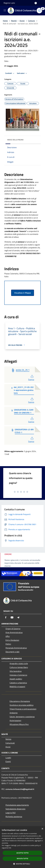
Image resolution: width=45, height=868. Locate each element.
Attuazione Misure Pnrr (19, 724)
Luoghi (8, 758)
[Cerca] (40, 11)
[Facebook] (6, 617)
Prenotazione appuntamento (17, 805)
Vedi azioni (22, 73)
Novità (14, 21)
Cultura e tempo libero (19, 667)
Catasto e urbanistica (18, 683)
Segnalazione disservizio (15, 809)
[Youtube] (12, 617)
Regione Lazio (9, 3)
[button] (23, 864)
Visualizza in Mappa (23, 293)
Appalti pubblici (16, 679)
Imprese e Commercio (18, 675)
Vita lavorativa (16, 671)
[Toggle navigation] (5, 10)
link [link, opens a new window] (10, 848)
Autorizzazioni (15, 720)
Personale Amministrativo (16, 648)
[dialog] (22, 847)
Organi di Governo (13, 629)
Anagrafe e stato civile (19, 663)
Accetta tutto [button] (22, 853)
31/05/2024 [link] (29, 182)
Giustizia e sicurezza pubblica (21, 705)
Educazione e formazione (20, 701)
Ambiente (14, 713)
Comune (31, 21)
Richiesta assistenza (14, 817)
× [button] (42, 829)
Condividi (10, 73)
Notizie (8, 739)
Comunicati (10, 743)
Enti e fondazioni (12, 640)
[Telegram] (18, 617)
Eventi (8, 761)
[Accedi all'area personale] (36, 3)
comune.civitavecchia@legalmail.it (20, 789)
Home (5, 21)
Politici (8, 644)
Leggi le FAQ (11, 813)
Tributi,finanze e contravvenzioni (23, 709)
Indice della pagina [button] (15, 140)
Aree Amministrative (14, 632)
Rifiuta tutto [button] (22, 859)
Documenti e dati (12, 652)
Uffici (8, 636)
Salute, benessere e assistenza (22, 717)
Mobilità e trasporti (17, 687)
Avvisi (22, 21)
